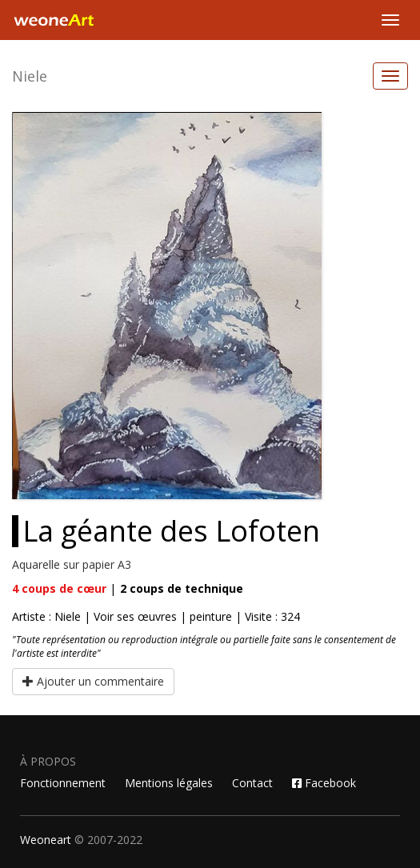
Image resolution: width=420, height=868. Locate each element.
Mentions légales (169, 783)
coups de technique (182, 588)
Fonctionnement (63, 783)
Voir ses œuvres (135, 616)
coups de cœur (59, 588)
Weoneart (46, 840)
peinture (211, 616)
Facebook (324, 783)
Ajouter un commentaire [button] (93, 681)
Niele (30, 76)
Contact (252, 783)
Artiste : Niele (46, 616)
